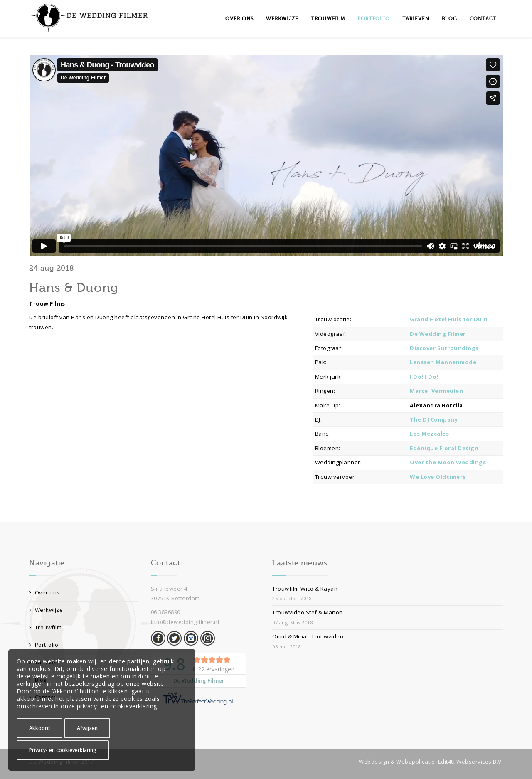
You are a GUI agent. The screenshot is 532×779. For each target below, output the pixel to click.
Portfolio (374, 19)
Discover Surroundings (444, 348)
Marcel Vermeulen (436, 391)
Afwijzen (87, 728)
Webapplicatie (416, 762)
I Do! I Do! (424, 377)
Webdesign (374, 762)
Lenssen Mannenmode (443, 362)
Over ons (239, 19)
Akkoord (39, 728)
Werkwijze (282, 19)
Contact (483, 19)
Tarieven (416, 19)
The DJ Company (434, 419)
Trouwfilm (328, 19)
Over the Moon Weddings (448, 462)
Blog (449, 19)
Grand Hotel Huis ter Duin (449, 319)
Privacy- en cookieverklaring (63, 750)
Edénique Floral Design (444, 448)
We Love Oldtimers (438, 477)
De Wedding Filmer (438, 334)
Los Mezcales (429, 434)
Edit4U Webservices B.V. (471, 762)
